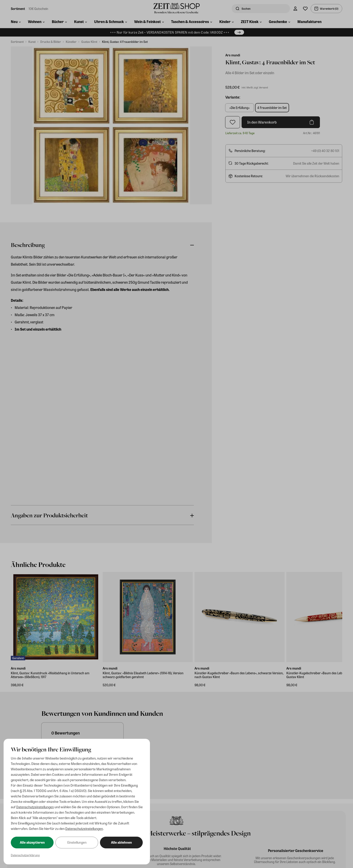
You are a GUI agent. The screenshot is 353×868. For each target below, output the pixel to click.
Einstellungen (77, 842)
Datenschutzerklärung (25, 855)
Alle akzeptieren (32, 842)
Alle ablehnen (121, 842)
